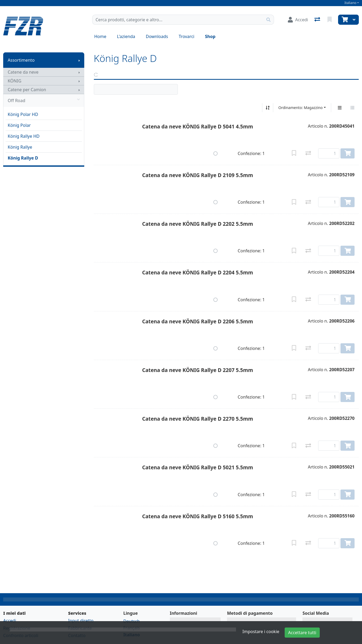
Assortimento (21, 60)
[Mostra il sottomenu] (79, 60)
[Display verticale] (340, 108)
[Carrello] (344, 20)
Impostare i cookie (261, 632)
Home (100, 36)
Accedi (10, 621)
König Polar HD (23, 114)
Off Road (44, 101)
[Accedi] (298, 20)
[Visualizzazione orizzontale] (352, 108)
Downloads (157, 36)
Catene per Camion (27, 90)
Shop (210, 36)
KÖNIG (14, 81)
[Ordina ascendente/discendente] (268, 108)
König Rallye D (23, 158)
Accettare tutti (302, 633)
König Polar (19, 125)
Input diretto (81, 621)
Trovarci (186, 36)
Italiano (350, 3)
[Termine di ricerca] (178, 20)
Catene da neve (23, 72)
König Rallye (20, 147)
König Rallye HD (24, 136)
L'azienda (126, 36)
